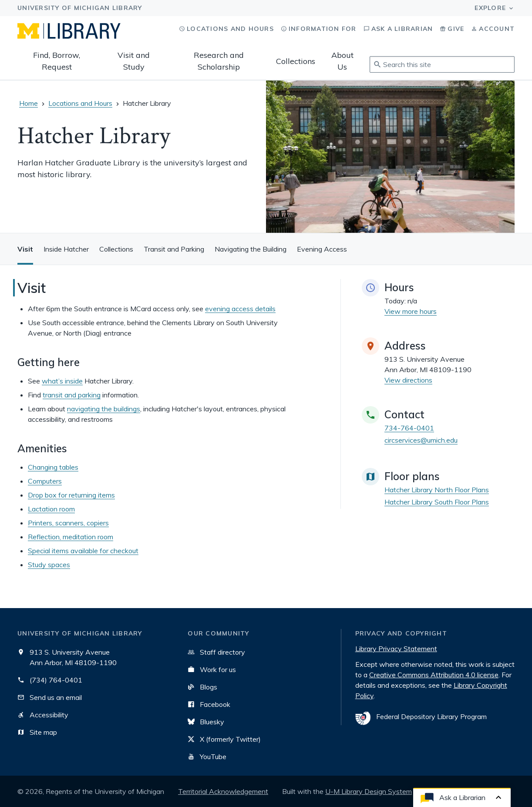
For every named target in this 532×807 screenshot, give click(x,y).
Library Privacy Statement (396, 649)
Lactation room (51, 509)
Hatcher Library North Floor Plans (437, 490)
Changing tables (53, 467)
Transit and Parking (174, 249)
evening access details (240, 309)
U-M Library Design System (369, 791)
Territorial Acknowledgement (223, 791)
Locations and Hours (80, 103)
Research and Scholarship (219, 61)
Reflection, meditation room (71, 537)
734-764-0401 (409, 428)
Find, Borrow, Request (57, 61)
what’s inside (62, 381)
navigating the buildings (104, 409)
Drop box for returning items (71, 495)
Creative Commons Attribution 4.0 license (434, 675)
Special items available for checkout (83, 551)
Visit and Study (134, 61)
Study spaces (49, 565)
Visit (25, 249)
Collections (296, 61)
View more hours (411, 311)
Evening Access (322, 249)
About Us (342, 61)
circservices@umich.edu (421, 440)
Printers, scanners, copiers (68, 523)
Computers (45, 481)
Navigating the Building (251, 249)
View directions (408, 380)
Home (29, 103)
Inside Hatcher (66, 249)
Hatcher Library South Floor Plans (437, 502)
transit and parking (72, 395)
